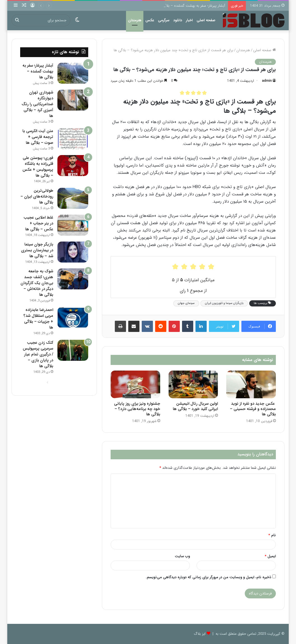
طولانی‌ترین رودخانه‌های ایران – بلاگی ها (37, 196)
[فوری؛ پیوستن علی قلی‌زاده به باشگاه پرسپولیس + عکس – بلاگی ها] (73, 166)
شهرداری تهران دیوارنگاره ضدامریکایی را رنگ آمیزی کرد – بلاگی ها (37, 104)
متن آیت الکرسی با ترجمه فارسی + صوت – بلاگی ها (38, 137)
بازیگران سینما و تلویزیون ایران (224, 303)
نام (272, 535)
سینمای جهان (186, 303)
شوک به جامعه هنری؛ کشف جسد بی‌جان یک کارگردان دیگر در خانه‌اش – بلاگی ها (37, 283)
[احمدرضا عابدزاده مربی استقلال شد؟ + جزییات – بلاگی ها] (73, 318)
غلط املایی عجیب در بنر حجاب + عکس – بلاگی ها (38, 223)
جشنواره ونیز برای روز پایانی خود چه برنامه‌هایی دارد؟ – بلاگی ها (137, 409)
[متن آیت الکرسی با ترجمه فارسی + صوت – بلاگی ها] (73, 139)
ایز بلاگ (200, 634)
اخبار (189, 20)
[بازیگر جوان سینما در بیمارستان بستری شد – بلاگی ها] (73, 252)
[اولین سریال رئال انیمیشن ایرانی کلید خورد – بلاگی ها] (193, 385)
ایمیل (270, 556)
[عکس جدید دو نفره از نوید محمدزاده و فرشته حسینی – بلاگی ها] (251, 385)
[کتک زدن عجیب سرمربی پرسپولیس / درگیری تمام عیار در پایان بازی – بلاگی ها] (73, 350)
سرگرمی (164, 20)
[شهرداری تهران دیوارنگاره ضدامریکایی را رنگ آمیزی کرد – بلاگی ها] (73, 100)
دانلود (178, 20)
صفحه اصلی (206, 20)
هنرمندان (135, 20)
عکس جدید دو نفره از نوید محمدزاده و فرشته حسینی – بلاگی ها (253, 409)
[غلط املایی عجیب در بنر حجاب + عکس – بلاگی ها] (73, 225)
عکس (150, 20)
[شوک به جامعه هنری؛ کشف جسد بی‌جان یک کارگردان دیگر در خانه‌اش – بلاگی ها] (73, 279)
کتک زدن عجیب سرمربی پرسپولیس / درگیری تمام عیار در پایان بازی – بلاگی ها (38, 354)
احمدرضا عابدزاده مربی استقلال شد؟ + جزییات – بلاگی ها (38, 319)
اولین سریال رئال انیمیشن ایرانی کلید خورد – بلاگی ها (195, 406)
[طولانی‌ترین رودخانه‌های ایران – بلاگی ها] (73, 198)
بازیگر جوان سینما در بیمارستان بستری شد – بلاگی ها (37, 250)
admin (267, 81)
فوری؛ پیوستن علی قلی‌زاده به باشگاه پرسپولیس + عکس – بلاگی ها (38, 167)
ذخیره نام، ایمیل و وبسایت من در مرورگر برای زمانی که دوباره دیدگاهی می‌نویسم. (208, 577)
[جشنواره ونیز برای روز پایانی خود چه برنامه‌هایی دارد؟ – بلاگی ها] (135, 385)
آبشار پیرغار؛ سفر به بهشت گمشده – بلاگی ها (191, 6)
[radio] (182, 93)
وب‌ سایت (182, 556)
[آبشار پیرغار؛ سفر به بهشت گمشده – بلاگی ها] (73, 73)
